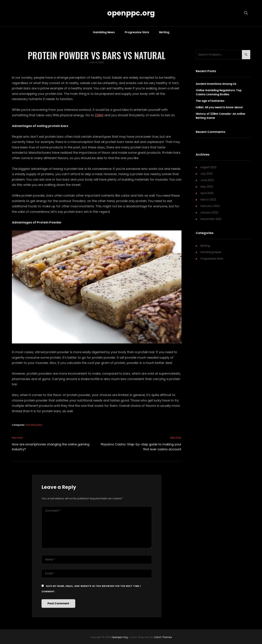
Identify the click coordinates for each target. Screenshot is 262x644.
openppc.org (131, 13)
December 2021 (211, 219)
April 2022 (207, 193)
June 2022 (207, 180)
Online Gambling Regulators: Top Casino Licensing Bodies (219, 92)
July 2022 (207, 174)
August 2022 (208, 167)
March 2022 (208, 200)
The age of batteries (210, 101)
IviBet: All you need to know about (219, 107)
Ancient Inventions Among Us (216, 84)
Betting (164, 32)
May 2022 (207, 187)
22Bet (99, 115)
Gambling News (104, 32)
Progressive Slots (137, 32)
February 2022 (210, 206)
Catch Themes (163, 637)
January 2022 (209, 212)
